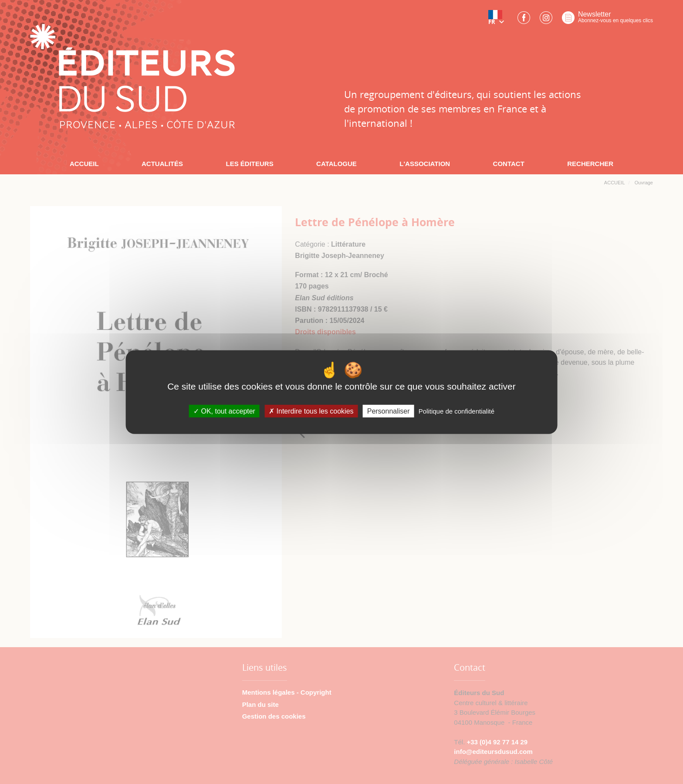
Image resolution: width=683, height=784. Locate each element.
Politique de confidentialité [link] (456, 411)
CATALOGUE (336, 164)
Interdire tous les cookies (311, 411)
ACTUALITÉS (162, 164)
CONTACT (509, 164)
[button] (498, 20)
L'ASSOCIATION (425, 164)
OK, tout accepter (224, 411)
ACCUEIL (84, 164)
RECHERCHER (590, 164)
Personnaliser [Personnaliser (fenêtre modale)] (389, 411)
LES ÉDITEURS (249, 164)
